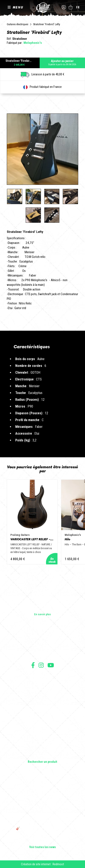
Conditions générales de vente (43, 680)
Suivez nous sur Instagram (41, 665)
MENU (18, 7)
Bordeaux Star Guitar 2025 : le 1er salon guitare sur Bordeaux (42, 840)
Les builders (43, 637)
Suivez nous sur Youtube (51, 665)
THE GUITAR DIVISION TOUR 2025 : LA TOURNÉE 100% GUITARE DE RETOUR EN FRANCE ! (43, 819)
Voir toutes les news (42, 847)
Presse (43, 655)
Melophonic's (33, 43)
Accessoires (42, 750)
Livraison (43, 699)
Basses (43, 732)
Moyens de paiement (43, 694)
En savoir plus (42, 614)
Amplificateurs (42, 738)
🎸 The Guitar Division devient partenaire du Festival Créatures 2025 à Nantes (43, 830)
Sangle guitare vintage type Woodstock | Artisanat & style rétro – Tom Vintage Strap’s (42, 797)
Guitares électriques (17, 24)
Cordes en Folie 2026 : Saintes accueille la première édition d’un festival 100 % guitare (43, 786)
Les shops (42, 643)
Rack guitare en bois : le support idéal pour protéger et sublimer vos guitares (43, 808)
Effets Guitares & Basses (42, 744)
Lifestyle (42, 756)
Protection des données (43, 689)
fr (78, 7)
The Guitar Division (43, 8)
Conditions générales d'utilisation (42, 675)
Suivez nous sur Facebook (33, 665)
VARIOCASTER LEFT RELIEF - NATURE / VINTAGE (32, 539)
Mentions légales (43, 685)
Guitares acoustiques (42, 726)
